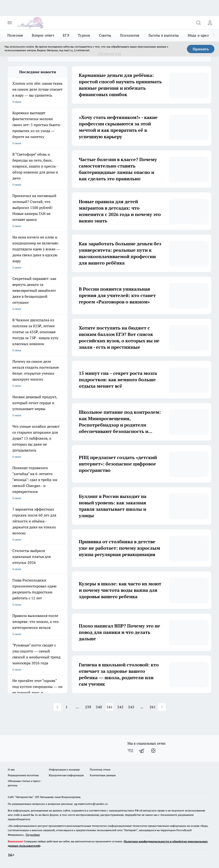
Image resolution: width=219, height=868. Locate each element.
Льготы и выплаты (164, 35)
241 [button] (110, 707)
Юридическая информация (66, 775)
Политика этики (100, 769)
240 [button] (99, 707)
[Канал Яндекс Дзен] (153, 751)
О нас (11, 769)
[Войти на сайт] (210, 23)
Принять (201, 49)
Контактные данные (103, 775)
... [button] (77, 707)
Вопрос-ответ (43, 35)
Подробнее (33, 835)
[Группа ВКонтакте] (130, 751)
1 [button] (67, 707)
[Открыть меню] (10, 23)
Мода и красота (201, 35)
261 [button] (153, 707)
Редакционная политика (23, 775)
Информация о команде (64, 769)
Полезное (15, 35)
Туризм (84, 35)
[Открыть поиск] (198, 23)
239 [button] (88, 707)
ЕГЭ (66, 35)
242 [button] (120, 707)
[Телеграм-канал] (142, 751)
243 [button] (131, 707)
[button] (57, 707)
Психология (130, 35)
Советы (105, 35)
